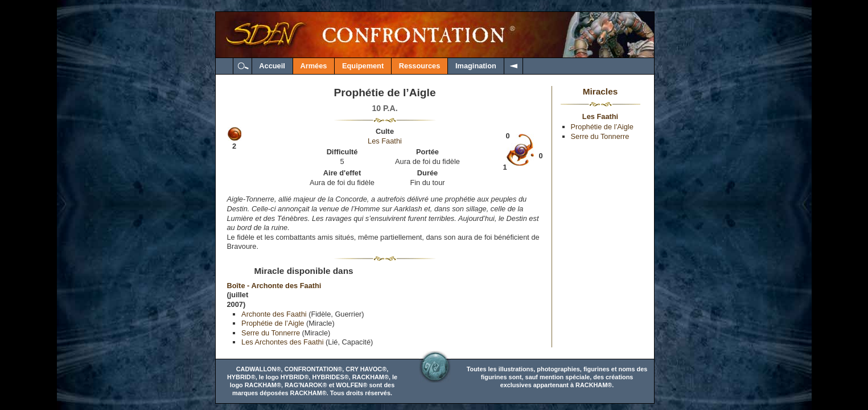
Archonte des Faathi (274, 314)
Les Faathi (385, 141)
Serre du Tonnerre (271, 333)
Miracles (600, 91)
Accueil (272, 66)
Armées (313, 66)
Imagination (476, 66)
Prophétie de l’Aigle (273, 323)
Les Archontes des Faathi (282, 342)
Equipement (363, 66)
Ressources (420, 66)
